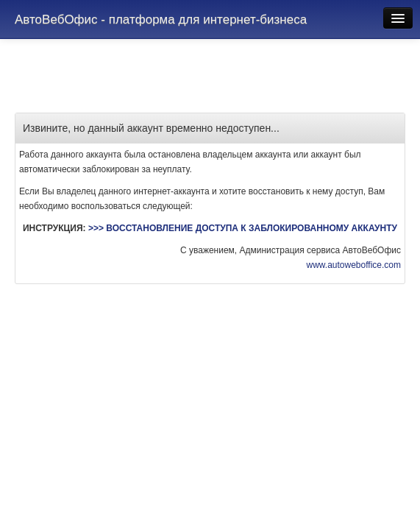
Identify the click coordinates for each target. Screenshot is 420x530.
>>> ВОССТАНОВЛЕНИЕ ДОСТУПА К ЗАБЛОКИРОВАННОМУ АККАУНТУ (243, 228)
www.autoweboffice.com (353, 265)
